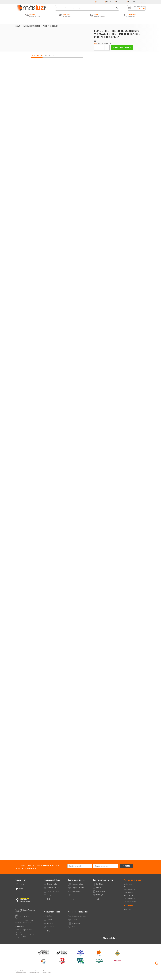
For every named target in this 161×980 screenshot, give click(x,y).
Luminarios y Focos (104, 21)
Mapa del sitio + (110, 943)
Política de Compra (47, 977)
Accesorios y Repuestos (127, 21)
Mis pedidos (109, 2)
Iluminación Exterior (57, 21)
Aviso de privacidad (129, 895)
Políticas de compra (130, 900)
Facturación (99, 2)
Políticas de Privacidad (34, 977)
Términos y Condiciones (21, 977)
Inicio (143, 2)
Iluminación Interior (34, 21)
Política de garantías (130, 903)
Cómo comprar (119, 2)
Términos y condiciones (131, 892)
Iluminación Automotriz (80, 21)
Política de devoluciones (131, 906)
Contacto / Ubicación (133, 2)
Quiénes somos (128, 889)
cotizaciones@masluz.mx (24, 935)
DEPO (96, 41)
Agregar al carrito (122, 48)
